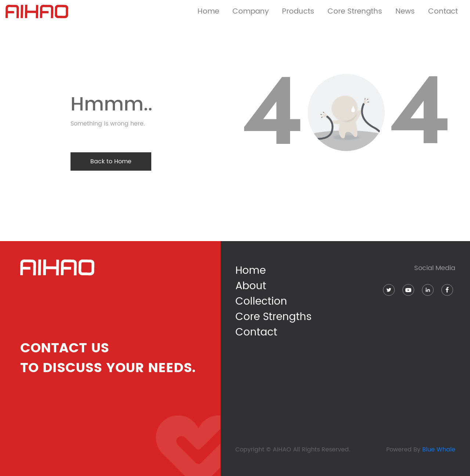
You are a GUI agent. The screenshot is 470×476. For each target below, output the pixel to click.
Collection (261, 302)
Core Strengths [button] (355, 12)
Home (208, 12)
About (251, 286)
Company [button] (251, 12)
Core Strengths (274, 317)
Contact (443, 12)
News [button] (405, 12)
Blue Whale (439, 450)
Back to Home (111, 161)
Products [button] (298, 12)
